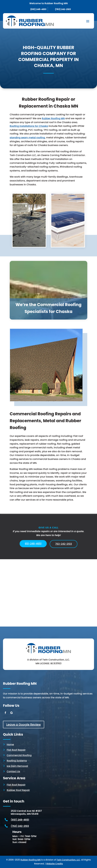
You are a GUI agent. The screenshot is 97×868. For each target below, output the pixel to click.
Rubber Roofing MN (53, 118)
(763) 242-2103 (20, 826)
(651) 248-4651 (20, 820)
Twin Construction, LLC (68, 860)
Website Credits (54, 864)
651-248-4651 (33, 544)
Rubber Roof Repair (18, 790)
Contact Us (13, 771)
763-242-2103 (64, 544)
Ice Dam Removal (17, 766)
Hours (17, 832)
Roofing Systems (17, 761)
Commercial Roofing (19, 755)
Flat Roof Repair (16, 750)
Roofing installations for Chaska (29, 126)
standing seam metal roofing (27, 138)
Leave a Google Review (24, 725)
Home (10, 745)
